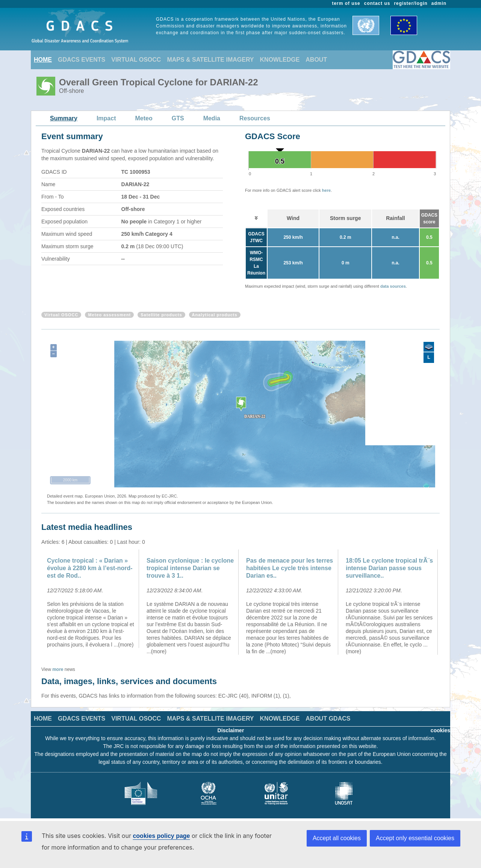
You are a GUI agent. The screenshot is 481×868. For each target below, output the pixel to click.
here (326, 190)
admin (439, 3)
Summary (64, 118)
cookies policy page (161, 836)
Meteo (144, 118)
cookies (440, 730)
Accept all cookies (337, 838)
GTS (178, 118)
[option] (91, 599)
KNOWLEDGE (280, 60)
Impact (106, 118)
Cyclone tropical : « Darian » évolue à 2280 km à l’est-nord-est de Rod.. (90, 568)
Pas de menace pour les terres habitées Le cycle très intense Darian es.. (290, 568)
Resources (255, 118)
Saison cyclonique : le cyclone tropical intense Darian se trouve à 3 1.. (190, 568)
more (58, 669)
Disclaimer (231, 730)
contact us (377, 3)
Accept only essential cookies (415, 838)
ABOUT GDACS (328, 719)
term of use (346, 3)
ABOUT (316, 60)
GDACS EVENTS (82, 60)
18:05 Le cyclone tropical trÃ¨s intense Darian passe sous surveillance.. (389, 568)
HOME (43, 60)
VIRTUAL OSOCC (136, 60)
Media (212, 118)
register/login (411, 3)
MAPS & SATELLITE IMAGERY (210, 60)
